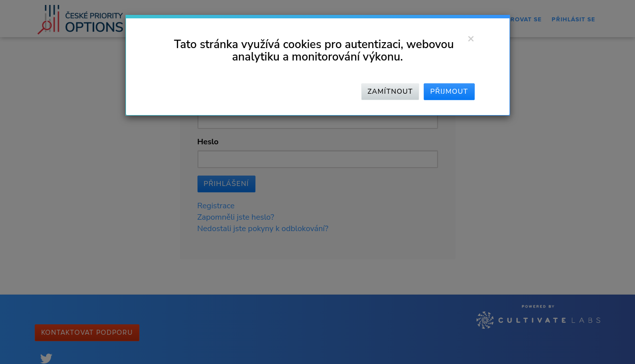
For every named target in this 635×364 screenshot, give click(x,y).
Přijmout (449, 91)
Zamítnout (390, 91)
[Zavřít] (471, 38)
